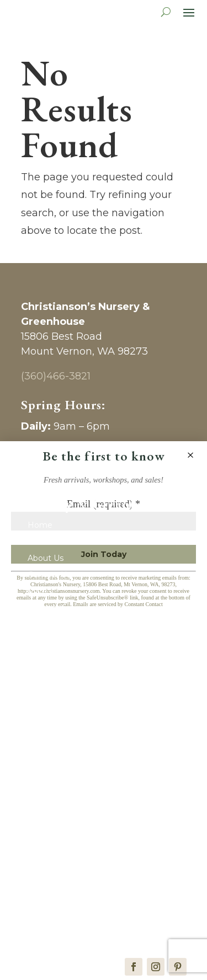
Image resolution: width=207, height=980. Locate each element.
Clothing (44, 815)
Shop (38, 716)
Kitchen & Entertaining (71, 799)
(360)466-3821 (56, 376)
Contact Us (49, 575)
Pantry (41, 749)
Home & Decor (57, 765)
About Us (46, 559)
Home (40, 526)
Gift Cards (46, 542)
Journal (41, 641)
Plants (40, 592)
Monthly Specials (60, 608)
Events (41, 625)
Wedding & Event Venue (75, 906)
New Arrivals (51, 732)
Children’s (46, 782)
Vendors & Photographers (77, 890)
